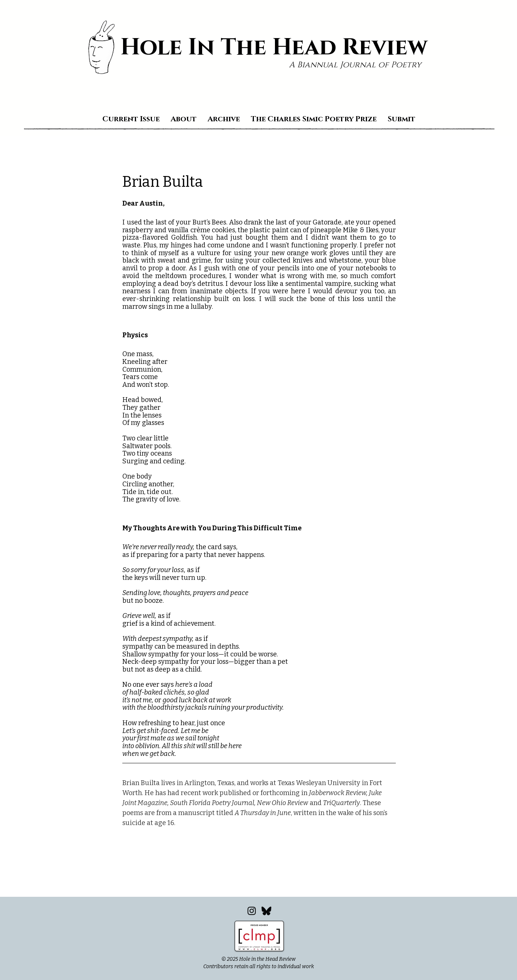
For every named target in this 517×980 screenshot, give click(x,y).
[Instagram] (252, 911)
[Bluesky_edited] (266, 911)
